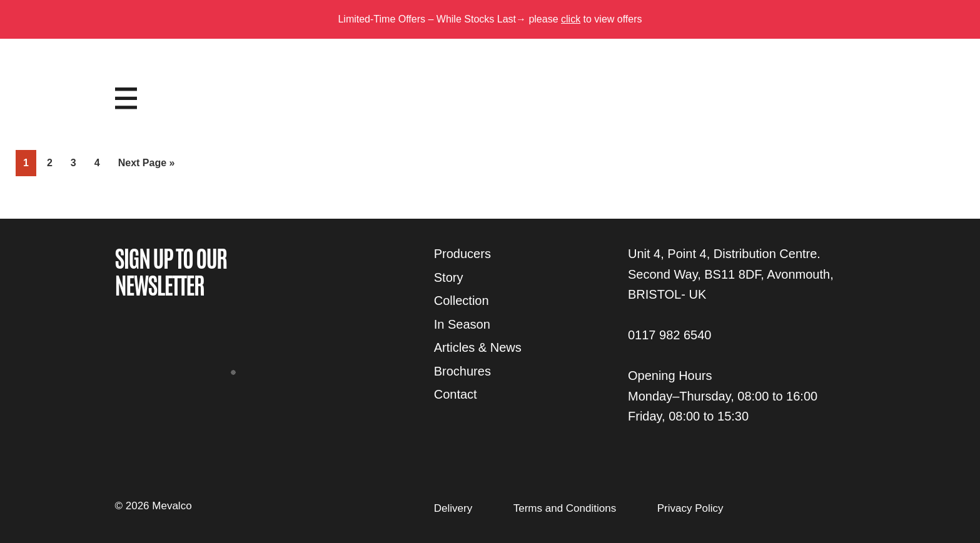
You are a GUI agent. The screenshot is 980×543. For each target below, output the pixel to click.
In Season (462, 324)
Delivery (453, 508)
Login (839, 86)
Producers (462, 254)
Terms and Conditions (565, 508)
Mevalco (490, 108)
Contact (456, 394)
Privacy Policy (690, 508)
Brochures (462, 371)
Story (449, 277)
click (571, 19)
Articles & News (478, 347)
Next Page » (146, 165)
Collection (462, 301)
